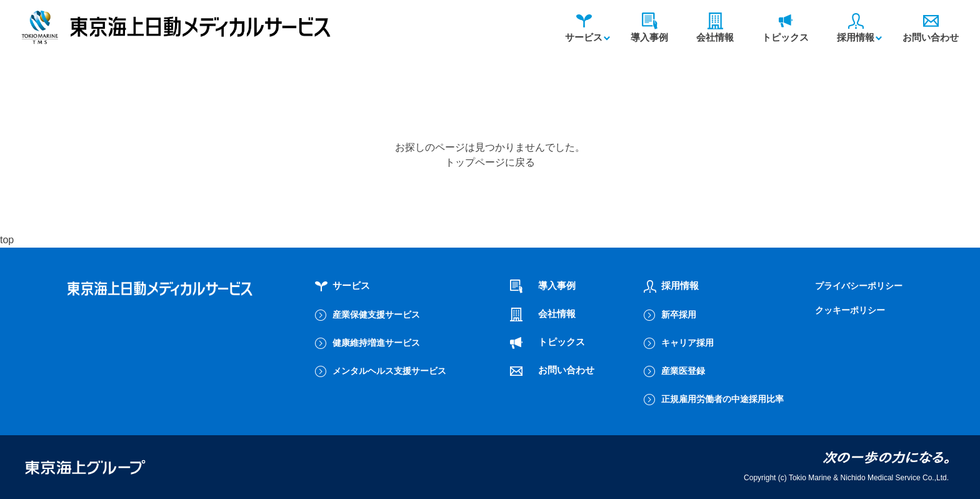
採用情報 (856, 28)
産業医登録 (683, 371)
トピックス (785, 28)
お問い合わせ (931, 28)
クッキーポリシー (850, 310)
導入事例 (649, 28)
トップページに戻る (490, 162)
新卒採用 (679, 315)
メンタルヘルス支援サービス (389, 371)
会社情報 (715, 28)
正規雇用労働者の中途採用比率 (722, 399)
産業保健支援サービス (376, 315)
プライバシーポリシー (859, 286)
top (7, 240)
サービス (584, 28)
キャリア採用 (687, 343)
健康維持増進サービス (376, 343)
